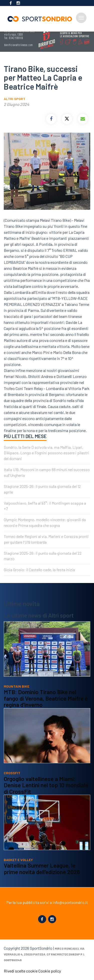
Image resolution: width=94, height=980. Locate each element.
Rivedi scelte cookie (21, 971)
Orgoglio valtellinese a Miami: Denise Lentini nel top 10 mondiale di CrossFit (46, 785)
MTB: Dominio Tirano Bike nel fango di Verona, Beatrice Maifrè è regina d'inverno (46, 698)
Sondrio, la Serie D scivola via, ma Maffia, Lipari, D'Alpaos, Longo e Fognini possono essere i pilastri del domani (46, 453)
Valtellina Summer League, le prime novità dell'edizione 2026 (42, 869)
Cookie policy (50, 971)
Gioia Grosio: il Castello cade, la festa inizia (39, 570)
